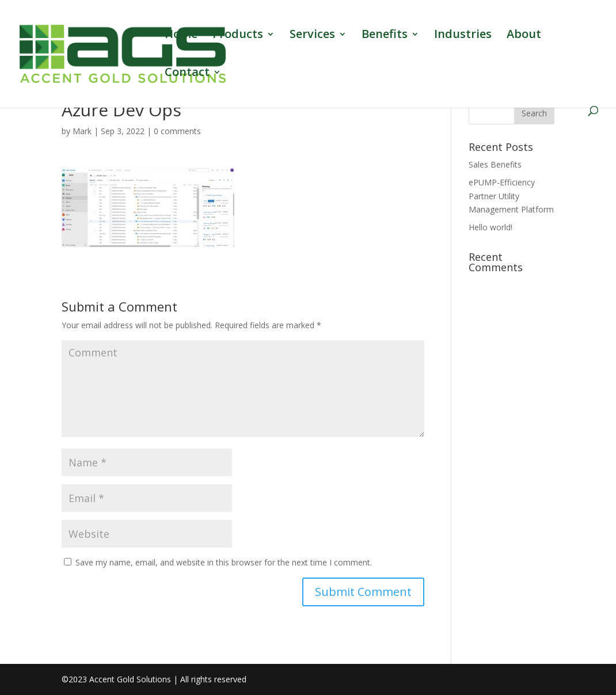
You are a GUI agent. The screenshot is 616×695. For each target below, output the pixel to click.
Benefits (385, 36)
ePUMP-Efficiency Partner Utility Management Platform (511, 196)
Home (181, 36)
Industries (463, 36)
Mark (82, 131)
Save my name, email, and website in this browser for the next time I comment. (224, 562)
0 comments (177, 131)
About (524, 36)
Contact (187, 74)
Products (238, 36)
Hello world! (490, 227)
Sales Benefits (495, 164)
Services (312, 36)
